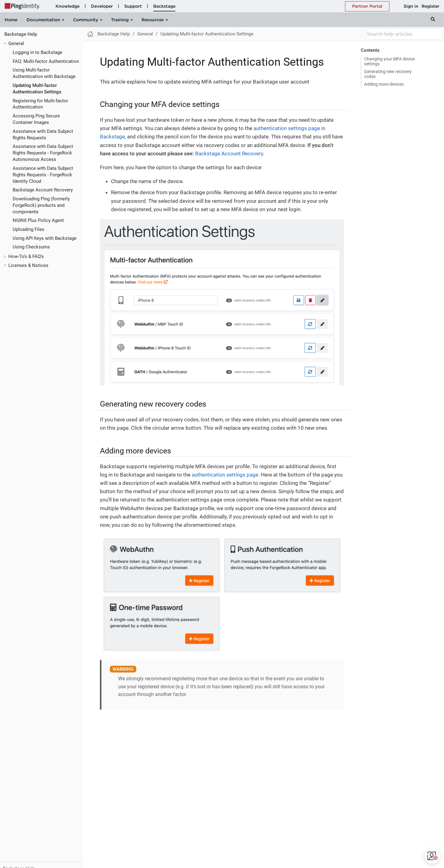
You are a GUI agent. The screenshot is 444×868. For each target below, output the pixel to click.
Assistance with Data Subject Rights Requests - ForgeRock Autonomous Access (43, 153)
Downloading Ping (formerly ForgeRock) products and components (41, 205)
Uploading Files (29, 229)
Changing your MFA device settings (389, 61)
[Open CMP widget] (433, 856)
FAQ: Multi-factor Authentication (46, 61)
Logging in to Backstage (37, 52)
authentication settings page (225, 475)
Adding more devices (384, 84)
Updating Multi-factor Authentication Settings (207, 34)
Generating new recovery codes (388, 74)
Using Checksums (31, 247)
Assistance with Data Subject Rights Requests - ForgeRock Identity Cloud (43, 175)
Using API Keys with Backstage (45, 238)
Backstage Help (21, 34)
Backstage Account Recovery (43, 190)
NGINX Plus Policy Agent (38, 220)
